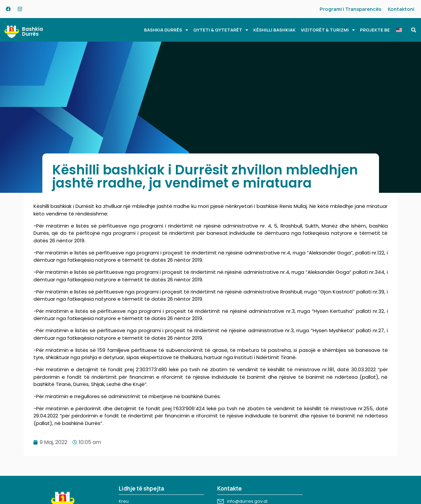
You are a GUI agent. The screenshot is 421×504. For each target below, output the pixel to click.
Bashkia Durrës (32, 31)
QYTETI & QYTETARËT (221, 30)
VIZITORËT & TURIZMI (328, 30)
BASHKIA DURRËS (166, 30)
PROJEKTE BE (375, 30)
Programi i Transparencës (350, 9)
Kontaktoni (401, 9)
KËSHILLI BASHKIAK (274, 30)
